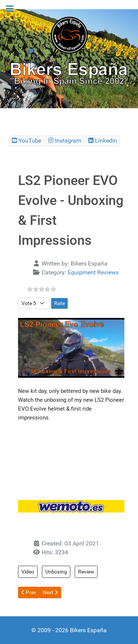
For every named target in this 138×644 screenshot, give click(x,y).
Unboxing (56, 572)
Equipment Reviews (93, 272)
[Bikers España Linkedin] (103, 141)
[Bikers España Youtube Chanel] (27, 141)
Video (28, 572)
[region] (69, 59)
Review (86, 572)
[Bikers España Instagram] (65, 141)
